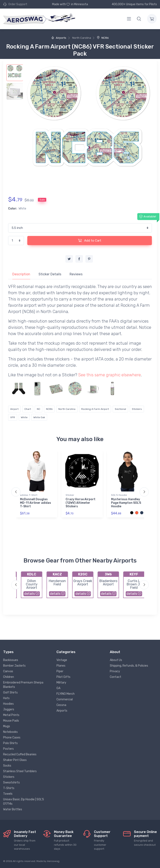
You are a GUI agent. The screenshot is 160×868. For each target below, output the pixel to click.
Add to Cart (90, 240)
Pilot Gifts (63, 677)
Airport (14, 409)
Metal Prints (11, 715)
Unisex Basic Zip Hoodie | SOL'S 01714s (24, 802)
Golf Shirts (10, 693)
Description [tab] (21, 274)
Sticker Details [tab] (50, 274)
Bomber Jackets (14, 666)
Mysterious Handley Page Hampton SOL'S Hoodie (126, 503)
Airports (59, 38)
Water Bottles (13, 809)
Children (9, 677)
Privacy (115, 671)
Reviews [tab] (76, 274)
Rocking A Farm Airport (95, 409)
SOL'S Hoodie (119, 495)
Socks (7, 766)
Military (61, 683)
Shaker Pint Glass (15, 760)
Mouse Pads (11, 721)
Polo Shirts (10, 743)
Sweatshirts (11, 783)
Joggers (9, 709)
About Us (116, 660)
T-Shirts (9, 788)
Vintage (62, 660)
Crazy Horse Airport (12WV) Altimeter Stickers (81, 503)
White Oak (39, 417)
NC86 (103, 38)
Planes (61, 666)
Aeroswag (53, 861)
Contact (116, 677)
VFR (13, 417)
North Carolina (67, 409)
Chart (28, 409)
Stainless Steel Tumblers (20, 771)
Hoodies (8, 704)
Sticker (70, 495)
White (24, 417)
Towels (8, 794)
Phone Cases (12, 738)
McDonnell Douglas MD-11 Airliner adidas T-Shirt (36, 503)
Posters (8, 749)
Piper (60, 671)
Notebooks (10, 732)
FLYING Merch (66, 694)
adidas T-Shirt (29, 495)
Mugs (7, 726)
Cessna (61, 705)
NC (39, 409)
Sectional (120, 409)
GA (58, 688)
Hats (6, 698)
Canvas (8, 671)
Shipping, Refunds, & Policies (129, 666)
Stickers (137, 409)
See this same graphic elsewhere (109, 375)
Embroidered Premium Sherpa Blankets (23, 685)
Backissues (11, 660)
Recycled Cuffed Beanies (20, 754)
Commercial (65, 699)
